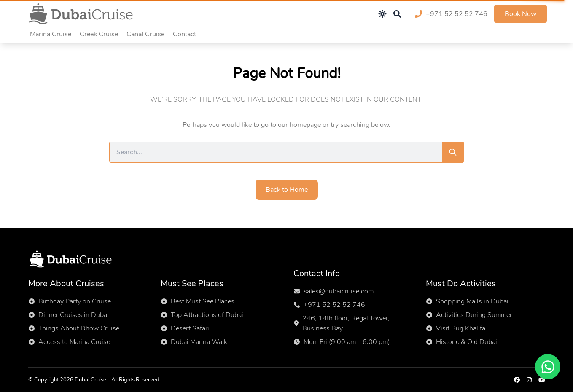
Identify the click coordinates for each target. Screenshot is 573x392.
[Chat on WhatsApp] (548, 367)
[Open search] (397, 14)
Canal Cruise (145, 34)
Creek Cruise (99, 34)
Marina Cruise (51, 34)
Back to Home (287, 190)
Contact (184, 34)
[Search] (453, 152)
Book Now (521, 14)
